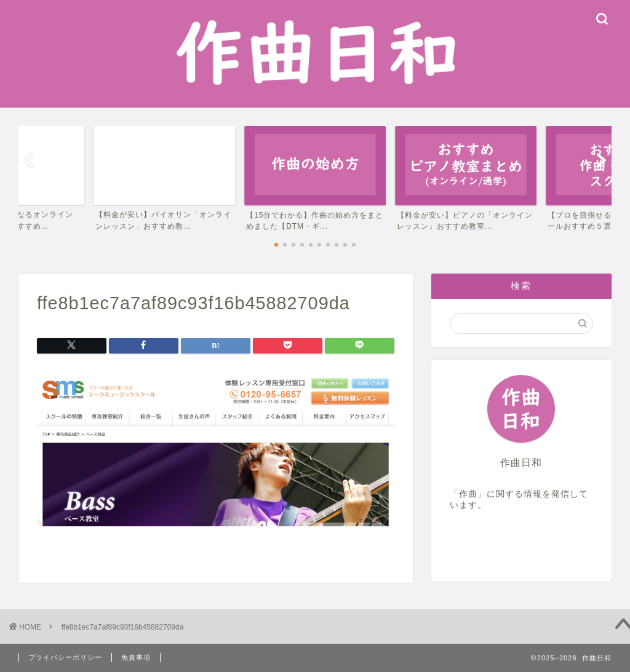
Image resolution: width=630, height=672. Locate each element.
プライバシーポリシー (65, 657)
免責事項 (136, 657)
